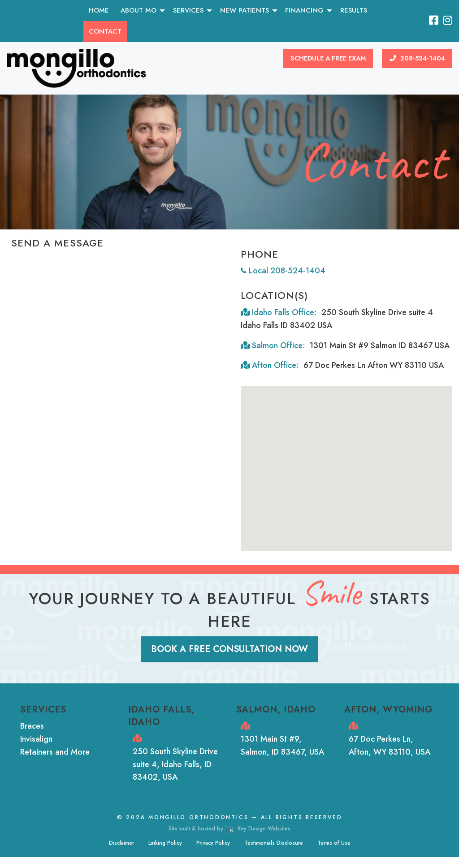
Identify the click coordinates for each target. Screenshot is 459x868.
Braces (32, 726)
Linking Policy (165, 843)
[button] (354, 473)
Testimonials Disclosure (274, 843)
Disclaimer (121, 843)
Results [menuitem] (354, 10)
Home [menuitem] (99, 10)
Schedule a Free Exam (328, 58)
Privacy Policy (213, 843)
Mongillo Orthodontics (198, 817)
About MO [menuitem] (139, 10)
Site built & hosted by (229, 829)
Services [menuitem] (188, 10)
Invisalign (36, 739)
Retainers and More (55, 752)
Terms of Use (334, 843)
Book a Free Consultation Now (229, 649)
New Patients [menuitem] (245, 10)
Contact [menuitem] (105, 31)
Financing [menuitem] (304, 10)
